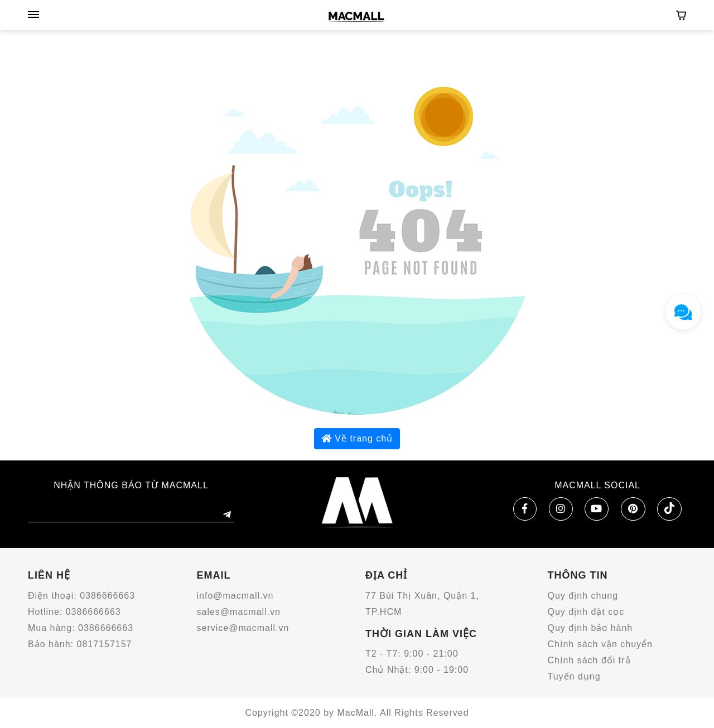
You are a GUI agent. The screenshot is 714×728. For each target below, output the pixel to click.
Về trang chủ (357, 438)
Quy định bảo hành (590, 628)
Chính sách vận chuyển (600, 644)
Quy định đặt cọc (586, 612)
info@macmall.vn (235, 596)
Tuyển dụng (574, 676)
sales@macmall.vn (239, 612)
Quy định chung (583, 596)
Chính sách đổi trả (589, 660)
